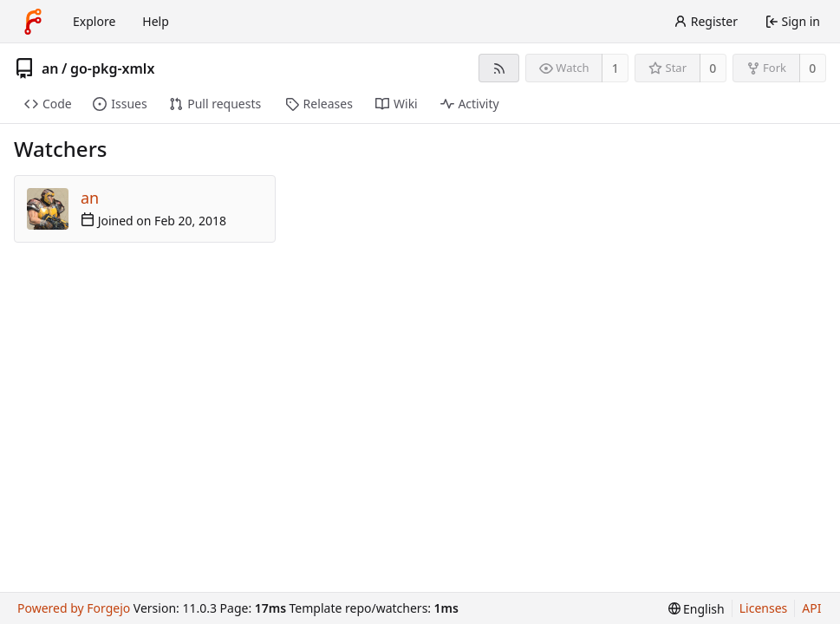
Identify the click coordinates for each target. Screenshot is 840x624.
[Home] (33, 22)
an (50, 68)
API (811, 608)
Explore (94, 21)
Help (156, 21)
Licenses (764, 608)
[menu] (697, 609)
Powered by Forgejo (74, 608)
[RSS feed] (499, 68)
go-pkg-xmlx (112, 68)
